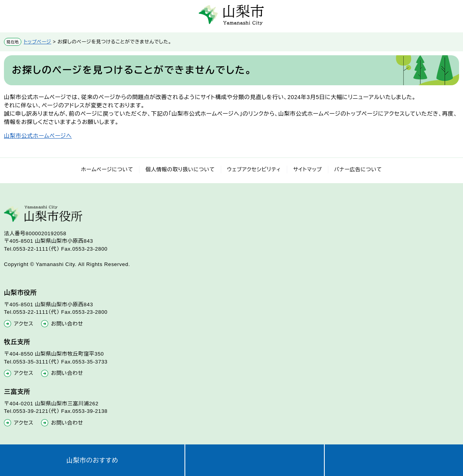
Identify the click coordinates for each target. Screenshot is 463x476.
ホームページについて (107, 170)
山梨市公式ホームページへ (38, 136)
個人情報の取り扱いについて (180, 170)
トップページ (38, 42)
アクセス (24, 324)
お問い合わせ (67, 324)
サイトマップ (308, 170)
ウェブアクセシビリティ (254, 170)
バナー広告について (358, 170)
